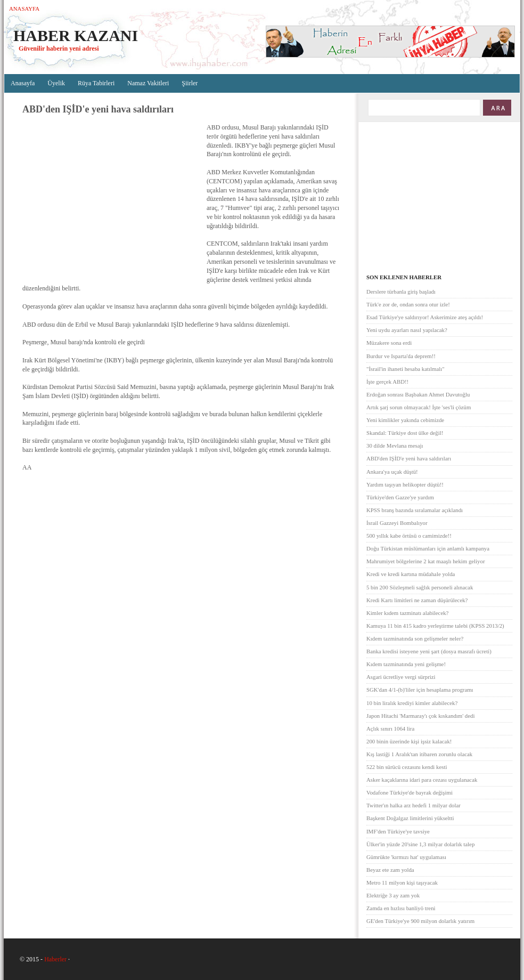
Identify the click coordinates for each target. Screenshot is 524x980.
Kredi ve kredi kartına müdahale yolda (411, 574)
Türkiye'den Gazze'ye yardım (400, 497)
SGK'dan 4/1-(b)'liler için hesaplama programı (420, 690)
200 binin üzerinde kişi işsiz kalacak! (409, 741)
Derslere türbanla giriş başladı (401, 291)
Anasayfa (24, 9)
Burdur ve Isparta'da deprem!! (401, 356)
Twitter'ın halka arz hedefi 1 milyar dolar (414, 805)
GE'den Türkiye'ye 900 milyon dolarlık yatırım (420, 921)
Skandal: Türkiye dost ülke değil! (405, 433)
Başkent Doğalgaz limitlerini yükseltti (410, 818)
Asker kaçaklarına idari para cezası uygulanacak (422, 780)
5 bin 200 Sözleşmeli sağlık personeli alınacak (420, 587)
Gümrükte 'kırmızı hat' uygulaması (406, 857)
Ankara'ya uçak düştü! (392, 472)
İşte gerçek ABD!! (387, 382)
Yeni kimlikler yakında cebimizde (405, 420)
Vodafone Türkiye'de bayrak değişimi (410, 792)
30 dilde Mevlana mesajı (395, 446)
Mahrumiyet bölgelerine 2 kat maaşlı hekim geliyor (425, 561)
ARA (497, 108)
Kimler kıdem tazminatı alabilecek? (407, 613)
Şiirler (190, 83)
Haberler (55, 959)
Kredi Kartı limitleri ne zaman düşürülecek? (417, 600)
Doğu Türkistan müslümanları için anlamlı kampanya (428, 548)
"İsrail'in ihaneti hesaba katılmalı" (406, 369)
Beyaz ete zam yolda (390, 870)
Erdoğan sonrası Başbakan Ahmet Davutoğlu (418, 394)
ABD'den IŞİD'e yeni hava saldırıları (409, 458)
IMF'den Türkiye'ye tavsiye (398, 831)
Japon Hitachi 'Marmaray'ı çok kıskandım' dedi (420, 716)
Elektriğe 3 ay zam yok (393, 895)
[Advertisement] (112, 200)
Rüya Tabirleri (96, 83)
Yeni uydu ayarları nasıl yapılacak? (407, 330)
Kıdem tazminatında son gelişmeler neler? (415, 638)
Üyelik (56, 83)
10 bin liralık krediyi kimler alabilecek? (412, 703)
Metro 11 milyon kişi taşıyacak (402, 882)
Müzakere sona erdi (389, 343)
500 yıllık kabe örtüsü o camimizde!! (409, 536)
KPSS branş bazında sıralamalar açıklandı (415, 510)
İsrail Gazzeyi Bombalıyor (397, 523)
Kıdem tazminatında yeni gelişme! (406, 664)
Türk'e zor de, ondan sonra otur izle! (408, 304)
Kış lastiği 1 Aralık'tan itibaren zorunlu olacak (419, 754)
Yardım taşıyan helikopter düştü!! (405, 484)
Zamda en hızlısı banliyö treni (401, 908)
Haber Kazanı (76, 35)
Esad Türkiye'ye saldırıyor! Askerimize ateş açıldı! (425, 317)
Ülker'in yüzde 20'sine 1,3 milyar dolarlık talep (420, 844)
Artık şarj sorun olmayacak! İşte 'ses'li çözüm (419, 407)
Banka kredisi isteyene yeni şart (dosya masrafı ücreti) (429, 651)
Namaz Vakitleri (148, 83)
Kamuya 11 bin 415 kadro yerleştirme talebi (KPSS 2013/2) (435, 626)
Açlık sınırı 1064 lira (390, 728)
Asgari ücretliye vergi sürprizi (401, 677)
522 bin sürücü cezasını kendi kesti (407, 767)
